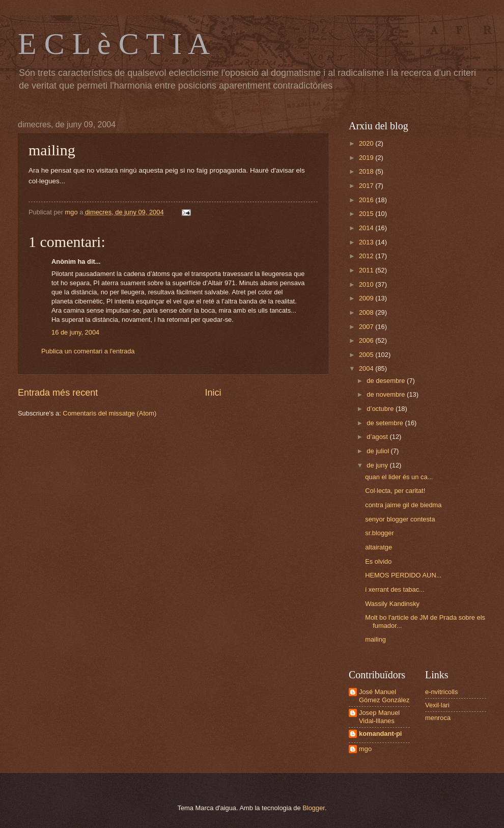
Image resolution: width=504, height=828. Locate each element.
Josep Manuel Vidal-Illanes (379, 716)
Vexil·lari (437, 705)
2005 (367, 355)
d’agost (378, 437)
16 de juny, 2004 (75, 332)
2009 (367, 298)
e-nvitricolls (441, 692)
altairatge (379, 547)
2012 (367, 256)
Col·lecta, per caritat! (395, 491)
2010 (367, 284)
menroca (438, 718)
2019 (367, 158)
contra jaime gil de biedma (403, 505)
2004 (367, 368)
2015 (367, 214)
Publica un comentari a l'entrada (88, 351)
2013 (367, 242)
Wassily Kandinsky (392, 604)
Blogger (314, 808)
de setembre (386, 423)
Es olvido (378, 561)
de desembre (387, 381)
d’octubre (381, 409)
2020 (367, 143)
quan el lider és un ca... (399, 477)
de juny (378, 465)
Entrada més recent (58, 393)
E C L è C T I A (114, 44)
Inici (213, 393)
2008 (367, 312)
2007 (367, 327)
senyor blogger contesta (400, 519)
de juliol (379, 451)
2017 (367, 186)
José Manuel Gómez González (384, 696)
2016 (367, 200)
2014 (367, 228)
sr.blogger (380, 533)
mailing (375, 639)
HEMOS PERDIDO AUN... (403, 575)
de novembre (387, 394)
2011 (367, 270)
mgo (365, 749)
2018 (367, 171)
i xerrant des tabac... (395, 589)
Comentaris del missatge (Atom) (109, 413)
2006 (367, 340)
